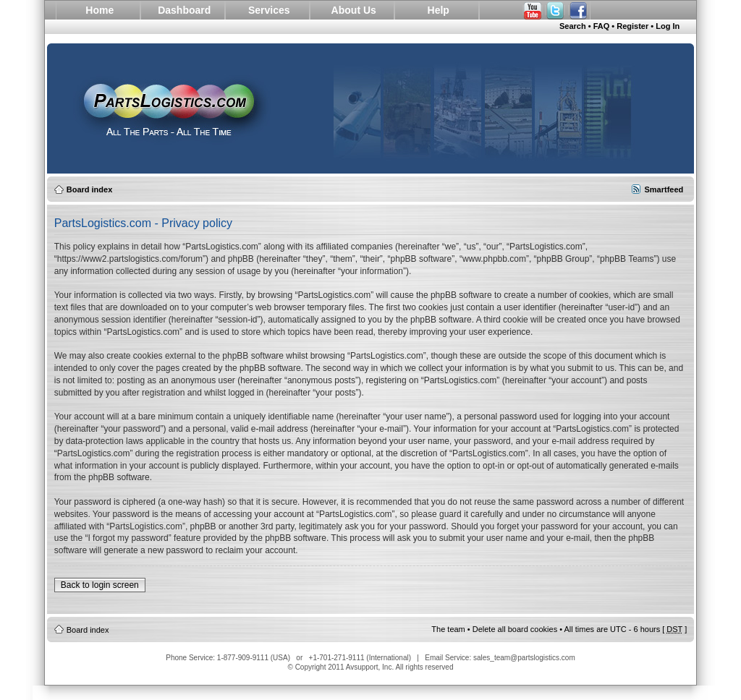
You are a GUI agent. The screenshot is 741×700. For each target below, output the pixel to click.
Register (632, 26)
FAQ (602, 26)
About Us (354, 10)
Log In (668, 26)
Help (439, 10)
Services (269, 10)
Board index (90, 189)
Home (99, 10)
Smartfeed (664, 189)
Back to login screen (100, 585)
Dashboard (184, 10)
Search (573, 26)
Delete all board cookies (515, 629)
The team (448, 629)
